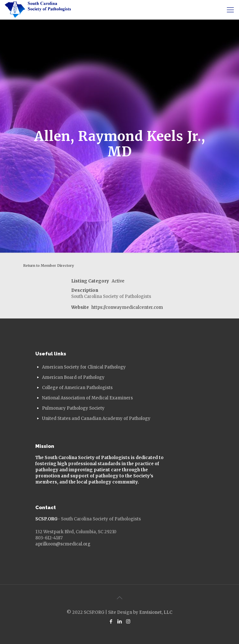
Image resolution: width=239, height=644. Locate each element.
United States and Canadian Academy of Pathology (96, 418)
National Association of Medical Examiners (87, 398)
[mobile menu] (230, 10)
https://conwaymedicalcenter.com (127, 307)
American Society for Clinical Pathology (84, 367)
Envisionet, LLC (156, 612)
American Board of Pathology (73, 377)
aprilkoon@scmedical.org (63, 544)
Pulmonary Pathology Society (73, 408)
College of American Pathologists (77, 388)
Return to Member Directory (48, 265)
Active (118, 281)
